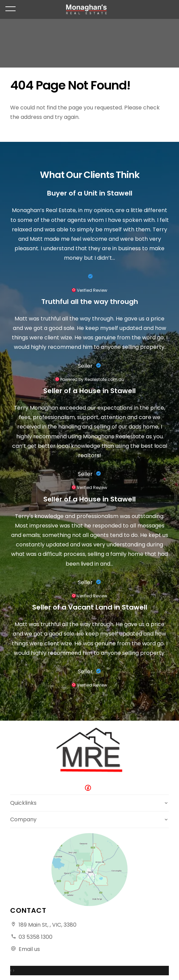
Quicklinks (23, 803)
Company (23, 819)
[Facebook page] (90, 788)
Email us (29, 949)
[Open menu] (10, 9)
